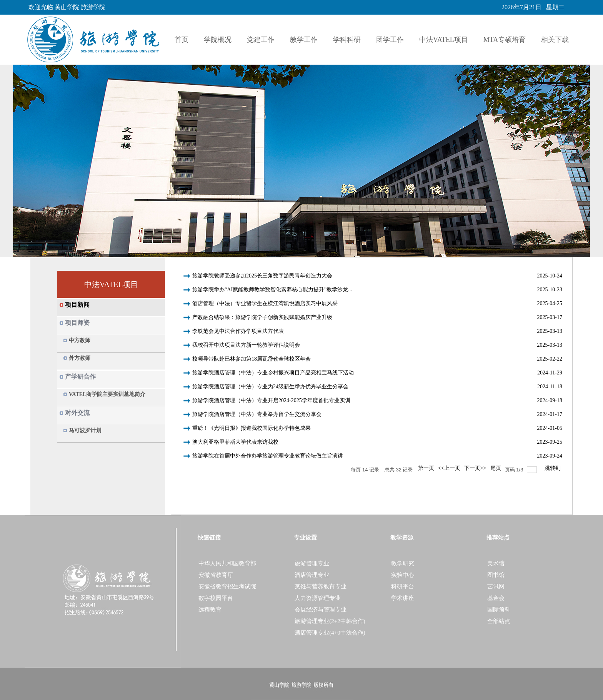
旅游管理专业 (312, 563)
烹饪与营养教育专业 (321, 586)
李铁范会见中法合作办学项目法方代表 (238, 331)
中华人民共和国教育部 (227, 563)
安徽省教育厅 (216, 575)
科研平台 (403, 586)
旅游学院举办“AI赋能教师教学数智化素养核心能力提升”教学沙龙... (272, 290)
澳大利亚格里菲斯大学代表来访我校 (235, 442)
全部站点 (499, 621)
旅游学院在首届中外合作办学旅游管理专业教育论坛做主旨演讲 (268, 456)
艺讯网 (496, 586)
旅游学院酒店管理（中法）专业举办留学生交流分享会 (257, 414)
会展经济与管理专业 (321, 610)
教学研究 (403, 563)
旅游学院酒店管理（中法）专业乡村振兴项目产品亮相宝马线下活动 (273, 373)
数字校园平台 (216, 598)
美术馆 (496, 563)
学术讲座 (403, 598)
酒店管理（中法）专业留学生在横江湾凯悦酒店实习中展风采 (265, 303)
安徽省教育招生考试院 (227, 586)
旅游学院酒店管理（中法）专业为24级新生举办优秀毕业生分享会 (270, 387)
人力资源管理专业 (318, 598)
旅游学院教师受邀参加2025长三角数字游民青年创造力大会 (262, 276)
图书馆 (496, 575)
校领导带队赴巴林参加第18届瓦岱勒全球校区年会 (252, 359)
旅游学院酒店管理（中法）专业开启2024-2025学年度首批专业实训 (271, 400)
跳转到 (553, 468)
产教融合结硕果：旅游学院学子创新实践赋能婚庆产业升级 (262, 317)
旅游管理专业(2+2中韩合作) (330, 621)
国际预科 (499, 610)
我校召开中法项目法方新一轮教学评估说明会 (246, 345)
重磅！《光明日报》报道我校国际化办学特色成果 (252, 428)
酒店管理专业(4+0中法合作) (330, 633)
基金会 (496, 598)
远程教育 (210, 610)
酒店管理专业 (312, 575)
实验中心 (403, 575)
